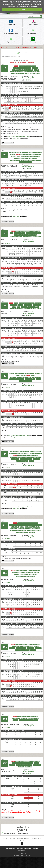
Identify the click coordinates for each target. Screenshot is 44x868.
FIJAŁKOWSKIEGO (37, 305)
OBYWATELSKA (28, 527)
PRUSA (19, 156)
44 (5, 454)
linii (26, 53)
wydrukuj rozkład (8, 143)
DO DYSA (39, 153)
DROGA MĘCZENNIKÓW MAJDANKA (29, 158)
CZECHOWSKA (37, 457)
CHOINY (16, 66)
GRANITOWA (29, 381)
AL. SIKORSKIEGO (20, 379)
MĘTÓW (13, 74)
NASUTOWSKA (18, 153)
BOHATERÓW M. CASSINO (16, 237)
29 (5, 305)
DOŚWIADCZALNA (25, 160)
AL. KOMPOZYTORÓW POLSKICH (33, 155)
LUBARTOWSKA (36, 527)
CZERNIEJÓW (26, 74)
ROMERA (19, 532)
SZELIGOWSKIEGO (20, 231)
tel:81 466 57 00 (22, 853)
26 (5, 233)
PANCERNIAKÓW (28, 767)
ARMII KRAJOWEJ (32, 235)
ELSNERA (22, 155)
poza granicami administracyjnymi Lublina (18, 137)
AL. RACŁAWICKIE (30, 233)
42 (5, 376)
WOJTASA (13, 155)
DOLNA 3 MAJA (17, 233)
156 (5, 573)
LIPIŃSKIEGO (24, 457)
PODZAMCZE (35, 68)
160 (5, 647)
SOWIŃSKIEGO (38, 233)
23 (5, 155)
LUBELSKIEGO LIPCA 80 (16, 72)
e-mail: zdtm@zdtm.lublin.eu (22, 855)
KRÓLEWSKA (30, 70)
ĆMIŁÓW (38, 72)
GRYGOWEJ (21, 767)
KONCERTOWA (38, 303)
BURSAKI (34, 66)
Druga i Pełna (16, 138)
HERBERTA (31, 309)
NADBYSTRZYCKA (21, 461)
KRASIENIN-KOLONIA (19, 452)
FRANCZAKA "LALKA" (15, 160)
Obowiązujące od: (23, 833)
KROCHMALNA (30, 531)
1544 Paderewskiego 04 (28, 77)
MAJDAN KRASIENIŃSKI (35, 452)
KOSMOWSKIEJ (13, 305)
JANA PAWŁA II (24, 235)
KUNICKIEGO (25, 72)
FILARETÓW (17, 235)
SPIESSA (29, 162)
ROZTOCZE (33, 237)
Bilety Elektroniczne (33, 22)
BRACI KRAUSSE (23, 162)
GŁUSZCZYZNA (19, 74)
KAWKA (12, 452)
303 (5, 719)
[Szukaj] (41, 16)
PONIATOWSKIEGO (27, 718)
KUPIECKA (12, 153)
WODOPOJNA (23, 70)
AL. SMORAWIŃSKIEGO (30, 231)
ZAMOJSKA (36, 70)
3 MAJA (23, 233)
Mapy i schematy (11, 40)
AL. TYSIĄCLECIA (16, 70)
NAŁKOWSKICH (25, 532)
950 (5, 763)
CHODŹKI (38, 231)
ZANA (34, 379)
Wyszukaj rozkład (8, 833)
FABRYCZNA (17, 158)
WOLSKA (18, 648)
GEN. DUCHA (13, 379)
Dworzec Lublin (11, 22)
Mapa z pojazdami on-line (33, 31)
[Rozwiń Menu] (2, 17)
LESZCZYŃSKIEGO (15, 459)
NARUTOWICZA (36, 459)
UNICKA (29, 68)
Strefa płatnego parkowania (11, 31)
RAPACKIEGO (28, 66)
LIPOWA (30, 459)
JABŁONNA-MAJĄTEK (35, 74)
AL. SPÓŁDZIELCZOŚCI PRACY (20, 68)
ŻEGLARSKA (32, 532)
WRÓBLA (38, 237)
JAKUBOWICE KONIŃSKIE (36, 453)
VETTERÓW (38, 160)
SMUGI (11, 453)
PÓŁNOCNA (14, 156)
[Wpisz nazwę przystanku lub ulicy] (22, 57)
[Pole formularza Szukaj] (34, 16)
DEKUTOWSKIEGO (37, 765)
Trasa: (20, 53)
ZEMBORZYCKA (30, 648)
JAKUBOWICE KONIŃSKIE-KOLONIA (21, 453)
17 (5, 68)
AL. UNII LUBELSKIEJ (34, 307)
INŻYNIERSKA (37, 309)
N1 (5, 525)
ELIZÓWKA (32, 160)
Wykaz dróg (33, 40)
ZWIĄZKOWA (22, 66)
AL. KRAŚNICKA (26, 237)
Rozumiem (22, 10)
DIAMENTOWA (38, 531)
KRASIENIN (27, 452)
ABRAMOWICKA (32, 72)
